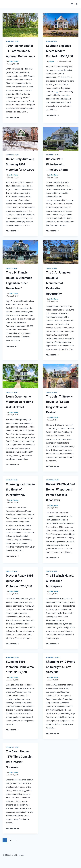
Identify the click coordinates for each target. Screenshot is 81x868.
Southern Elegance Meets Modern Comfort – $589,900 (59, 51)
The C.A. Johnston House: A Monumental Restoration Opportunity (58, 283)
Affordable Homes (13, 42)
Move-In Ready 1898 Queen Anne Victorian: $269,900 (20, 581)
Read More (12, 118)
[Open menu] (72, 4)
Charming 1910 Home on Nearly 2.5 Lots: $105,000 (61, 667)
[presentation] (20, 25)
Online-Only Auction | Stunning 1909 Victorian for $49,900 (20, 164)
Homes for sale (52, 42)
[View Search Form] (77, 4)
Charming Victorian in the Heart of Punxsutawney (20, 490)
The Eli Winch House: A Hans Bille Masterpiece (60, 581)
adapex (52, 62)
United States (13, 62)
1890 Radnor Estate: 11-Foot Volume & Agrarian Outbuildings (20, 51)
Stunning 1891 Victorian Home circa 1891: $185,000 (20, 667)
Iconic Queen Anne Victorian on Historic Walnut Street (20, 402)
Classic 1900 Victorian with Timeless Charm (57, 164)
